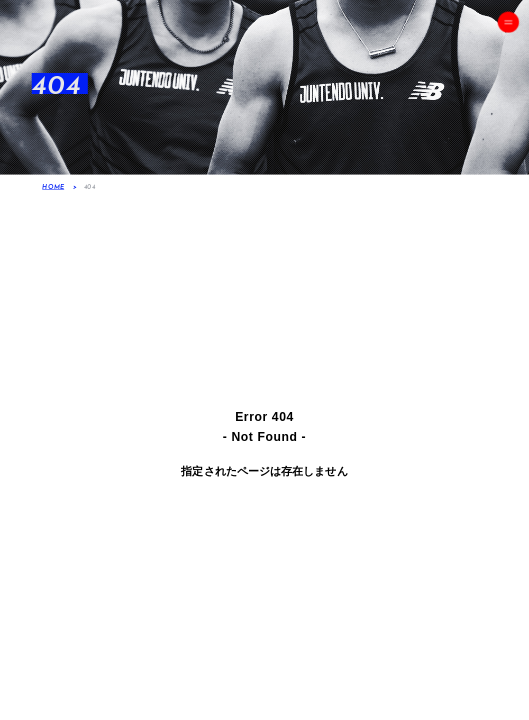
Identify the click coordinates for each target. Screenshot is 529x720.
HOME (53, 187)
